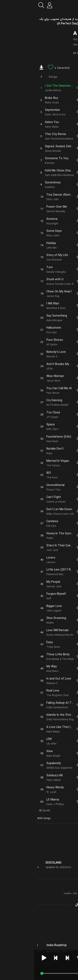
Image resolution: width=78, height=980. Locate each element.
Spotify (12, 811)
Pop (41, 39)
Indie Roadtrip (22, 945)
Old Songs (11, 818)
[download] (7, 68)
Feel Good (45, 45)
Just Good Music (57, 945)
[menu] (71, 5)
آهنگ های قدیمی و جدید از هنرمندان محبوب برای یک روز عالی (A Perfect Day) (39, 21)
